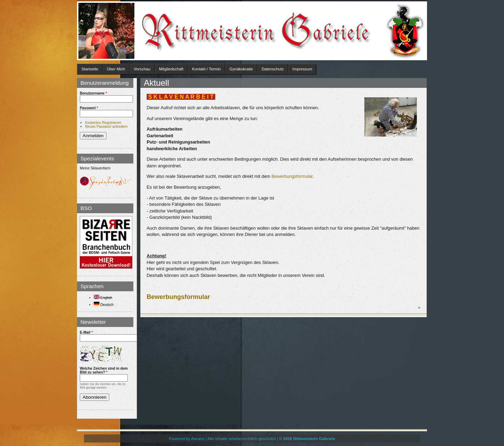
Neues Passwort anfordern (106, 127)
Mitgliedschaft (171, 69)
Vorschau (142, 69)
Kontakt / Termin (206, 69)
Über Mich (116, 69)
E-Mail (86, 332)
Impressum (302, 69)
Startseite (90, 69)
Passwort (89, 108)
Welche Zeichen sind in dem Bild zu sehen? (104, 370)
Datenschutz (272, 69)
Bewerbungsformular (292, 176)
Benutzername (93, 93)
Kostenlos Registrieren (103, 123)
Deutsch (104, 305)
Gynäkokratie (241, 69)
